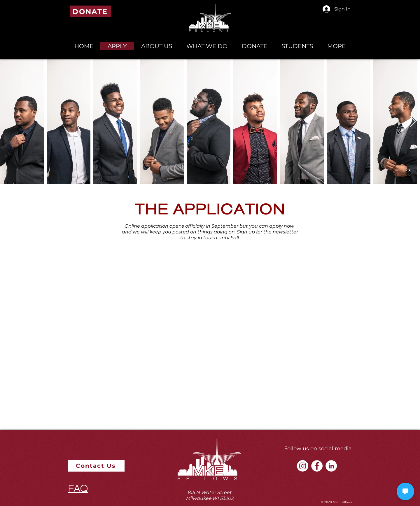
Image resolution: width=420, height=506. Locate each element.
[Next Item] (413, 122)
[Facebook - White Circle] (317, 466)
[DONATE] (91, 11)
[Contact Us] (96, 466)
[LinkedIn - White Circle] (331, 466)
